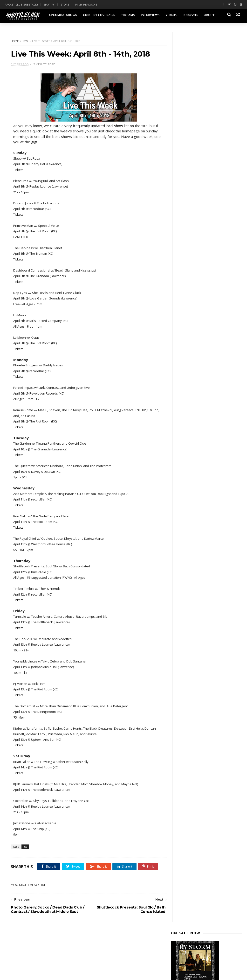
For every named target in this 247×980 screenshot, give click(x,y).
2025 (180, 202)
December (190, 246)
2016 (180, 542)
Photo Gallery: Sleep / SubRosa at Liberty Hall (208, 379)
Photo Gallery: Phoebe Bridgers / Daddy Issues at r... (208, 369)
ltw (26, 42)
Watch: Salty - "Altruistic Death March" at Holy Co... (207, 496)
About (209, 15)
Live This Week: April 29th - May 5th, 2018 (207, 309)
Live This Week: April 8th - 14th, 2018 (207, 467)
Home (15, 42)
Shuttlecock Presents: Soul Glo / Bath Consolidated (207, 457)
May (184, 287)
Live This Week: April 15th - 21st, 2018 (208, 448)
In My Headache (86, 4)
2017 (180, 536)
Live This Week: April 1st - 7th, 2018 (210, 510)
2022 (180, 219)
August (187, 269)
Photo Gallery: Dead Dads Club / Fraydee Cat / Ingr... (207, 399)
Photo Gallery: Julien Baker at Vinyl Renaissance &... (209, 389)
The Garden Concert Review (204, 352)
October (188, 258)
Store (65, 4)
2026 (180, 196)
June (185, 281)
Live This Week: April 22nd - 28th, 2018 (208, 428)
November (190, 252)
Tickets (19, 171)
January (187, 529)
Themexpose (30, 974)
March (186, 517)
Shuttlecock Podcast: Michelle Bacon (206, 438)
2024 (180, 207)
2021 (180, 224)
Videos (171, 15)
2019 (180, 236)
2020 (180, 230)
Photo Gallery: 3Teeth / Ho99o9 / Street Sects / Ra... (208, 299)
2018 (180, 242)
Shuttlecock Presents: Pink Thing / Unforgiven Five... (210, 409)
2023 (180, 213)
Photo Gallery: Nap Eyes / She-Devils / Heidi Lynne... (206, 360)
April (185, 292)
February (188, 523)
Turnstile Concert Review (201, 336)
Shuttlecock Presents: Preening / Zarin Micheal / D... (208, 418)
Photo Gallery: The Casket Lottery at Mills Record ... (209, 319)
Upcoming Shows (63, 15)
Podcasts (190, 15)
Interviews (150, 15)
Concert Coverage (99, 15)
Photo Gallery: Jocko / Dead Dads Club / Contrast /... (208, 477)
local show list (118, 127)
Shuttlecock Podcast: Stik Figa (206, 504)
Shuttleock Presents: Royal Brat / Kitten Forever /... (208, 487)
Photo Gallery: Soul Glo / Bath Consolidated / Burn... (205, 344)
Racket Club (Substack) (21, 4)
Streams (127, 15)
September (190, 264)
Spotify (49, 4)
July (184, 275)
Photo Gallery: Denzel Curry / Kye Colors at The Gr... (208, 329)
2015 (180, 548)
